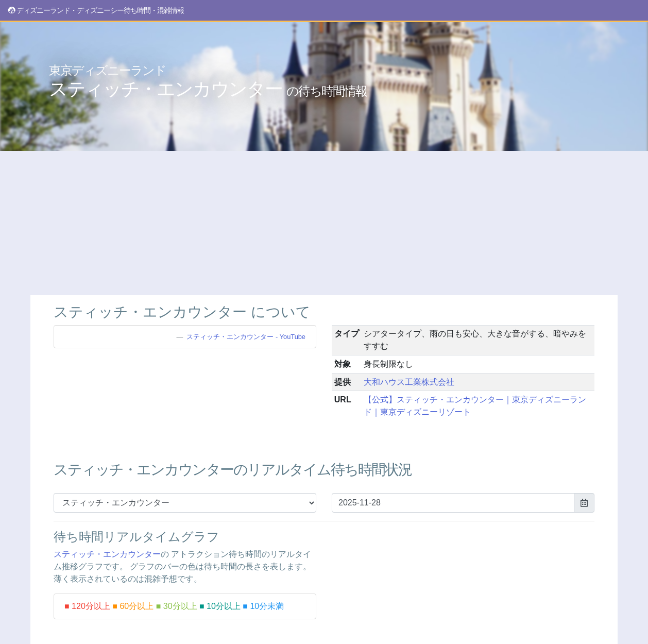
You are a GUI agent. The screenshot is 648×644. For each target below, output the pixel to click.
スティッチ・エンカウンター (208, 81)
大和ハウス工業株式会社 (409, 382)
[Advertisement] (324, 223)
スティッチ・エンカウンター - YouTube (246, 337)
